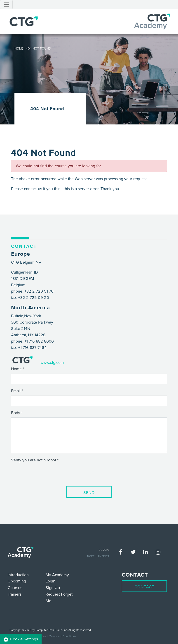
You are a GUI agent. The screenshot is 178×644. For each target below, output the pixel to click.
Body (16, 413)
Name (16, 369)
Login (50, 581)
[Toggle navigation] (6, 5)
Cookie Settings (21, 639)
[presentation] (45, 474)
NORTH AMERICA (98, 556)
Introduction (18, 575)
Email (16, 391)
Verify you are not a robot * (35, 460)
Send (89, 493)
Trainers (15, 594)
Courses (15, 588)
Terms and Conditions (63, 636)
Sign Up (53, 588)
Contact (144, 587)
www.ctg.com (52, 362)
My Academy (57, 575)
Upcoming (17, 581)
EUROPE (104, 550)
